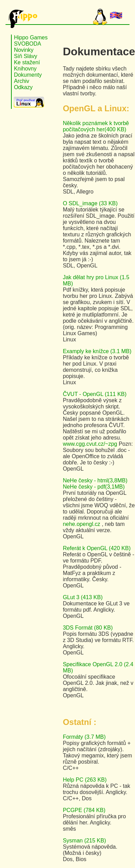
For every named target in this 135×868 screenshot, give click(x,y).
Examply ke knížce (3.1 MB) (97, 351)
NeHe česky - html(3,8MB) (95, 480)
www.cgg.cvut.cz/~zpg (91, 444)
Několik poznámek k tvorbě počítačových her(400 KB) (96, 126)
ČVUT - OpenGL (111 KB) (95, 394)
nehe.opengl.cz (82, 524)
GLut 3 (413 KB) (83, 597)
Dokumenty (28, 75)
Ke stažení (27, 62)
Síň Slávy (25, 56)
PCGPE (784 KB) (84, 810)
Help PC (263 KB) (85, 780)
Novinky (24, 50)
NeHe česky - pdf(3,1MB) (94, 487)
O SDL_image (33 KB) (90, 203)
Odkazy (23, 87)
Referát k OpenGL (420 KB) (97, 548)
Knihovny (25, 69)
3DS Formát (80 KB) (88, 628)
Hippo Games (31, 37)
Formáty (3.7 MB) (84, 737)
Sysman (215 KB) (84, 841)
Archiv (21, 81)
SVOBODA (27, 44)
